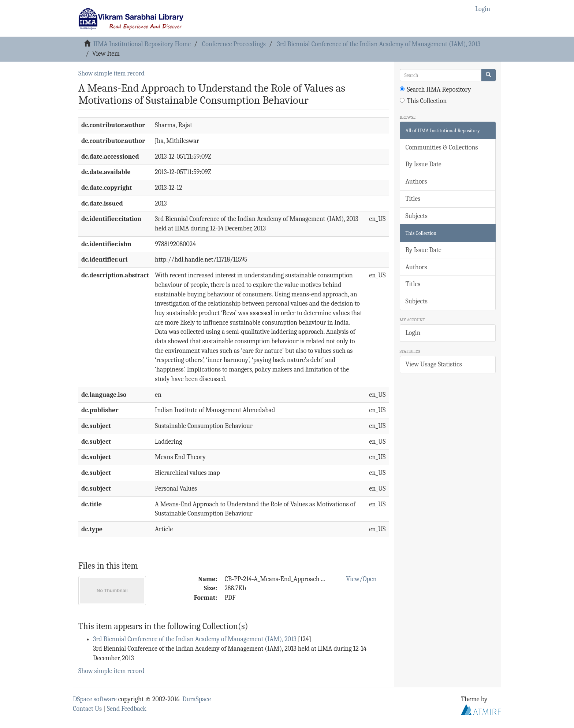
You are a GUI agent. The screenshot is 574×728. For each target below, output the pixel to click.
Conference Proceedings (234, 44)
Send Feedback (127, 709)
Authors (416, 182)
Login (413, 333)
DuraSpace (197, 699)
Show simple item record (111, 73)
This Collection (423, 101)
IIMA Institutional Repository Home (142, 44)
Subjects (417, 216)
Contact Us (87, 709)
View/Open (361, 579)
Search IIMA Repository (435, 90)
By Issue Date (424, 164)
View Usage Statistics (434, 364)
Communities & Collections (442, 147)
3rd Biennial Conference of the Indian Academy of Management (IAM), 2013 (379, 44)
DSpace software (95, 699)
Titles (413, 199)
